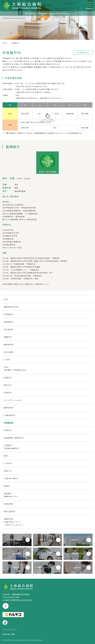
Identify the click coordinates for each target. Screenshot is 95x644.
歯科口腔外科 (10, 511)
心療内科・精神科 (11, 478)
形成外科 (8, 430)
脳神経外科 (9, 408)
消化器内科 (9, 329)
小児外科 (8, 463)
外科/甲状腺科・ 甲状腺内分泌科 (15, 369)
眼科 (6, 456)
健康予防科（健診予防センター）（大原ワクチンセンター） (14, 522)
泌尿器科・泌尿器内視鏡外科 (12, 447)
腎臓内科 (8, 337)
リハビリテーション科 (13, 400)
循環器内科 (9, 322)
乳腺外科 (8, 378)
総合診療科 (9, 352)
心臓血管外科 (10, 415)
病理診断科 (9, 504)
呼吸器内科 (9, 314)
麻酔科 (7, 486)
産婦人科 (8, 471)
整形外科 (8, 385)
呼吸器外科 (9, 423)
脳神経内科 (9, 344)
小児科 (7, 360)
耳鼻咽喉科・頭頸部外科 (14, 438)
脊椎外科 (8, 393)
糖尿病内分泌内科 (12, 307)
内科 (6, 299)
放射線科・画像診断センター (11, 495)
